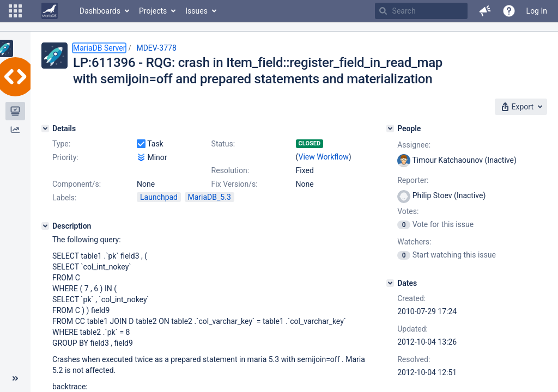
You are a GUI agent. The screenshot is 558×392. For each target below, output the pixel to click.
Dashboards (100, 11)
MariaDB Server (99, 48)
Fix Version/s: (235, 184)
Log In (537, 11)
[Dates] (390, 283)
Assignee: (414, 145)
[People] (390, 128)
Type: (61, 144)
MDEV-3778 (156, 48)
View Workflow (324, 157)
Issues (196, 11)
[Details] (45, 128)
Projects (153, 11)
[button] (15, 11)
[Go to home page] (50, 11)
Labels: (64, 198)
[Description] (45, 226)
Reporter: (413, 180)
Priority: (65, 157)
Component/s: (77, 184)
